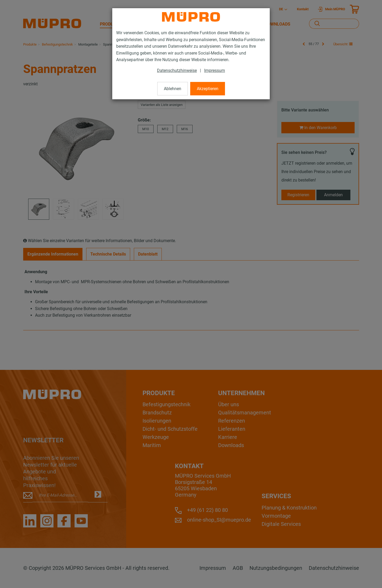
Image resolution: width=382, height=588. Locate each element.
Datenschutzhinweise (177, 70)
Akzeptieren (208, 89)
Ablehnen (173, 89)
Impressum (215, 70)
